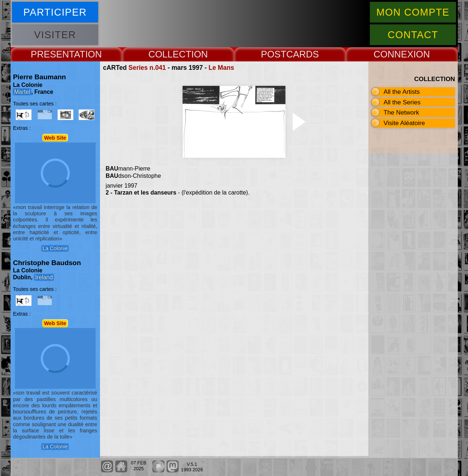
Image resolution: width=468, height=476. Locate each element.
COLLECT (170, 54)
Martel (22, 92)
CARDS (303, 54)
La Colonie (55, 248)
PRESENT (53, 54)
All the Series (402, 102)
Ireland (44, 277)
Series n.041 (147, 68)
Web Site (55, 137)
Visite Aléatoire (404, 123)
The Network (401, 112)
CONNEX (393, 54)
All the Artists (402, 92)
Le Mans (221, 68)
